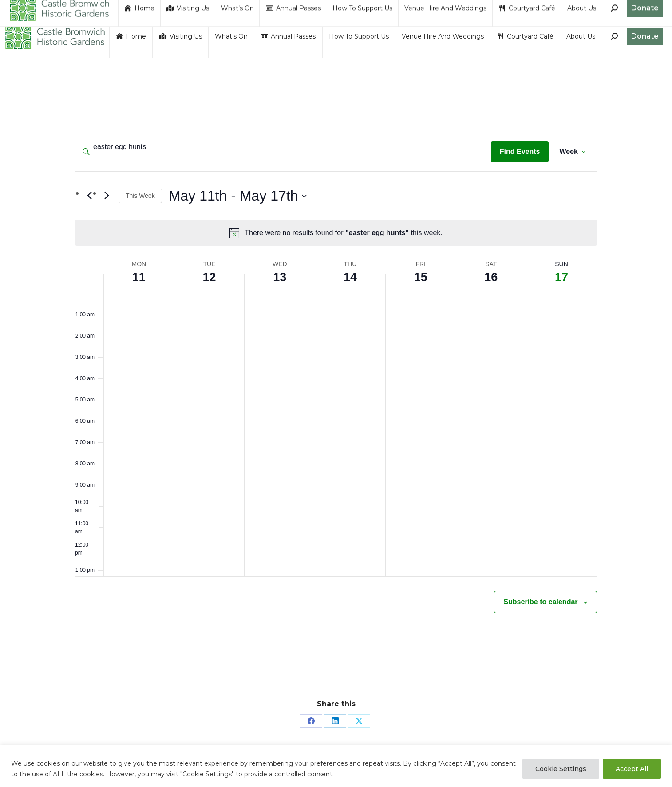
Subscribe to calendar (540, 602)
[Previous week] (89, 196)
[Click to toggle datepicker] (238, 196)
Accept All (632, 769)
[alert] (336, 233)
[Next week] (107, 196)
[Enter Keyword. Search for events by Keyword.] (283, 147)
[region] (336, 766)
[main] (336, 394)
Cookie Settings (561, 769)
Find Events (520, 151)
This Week (140, 196)
